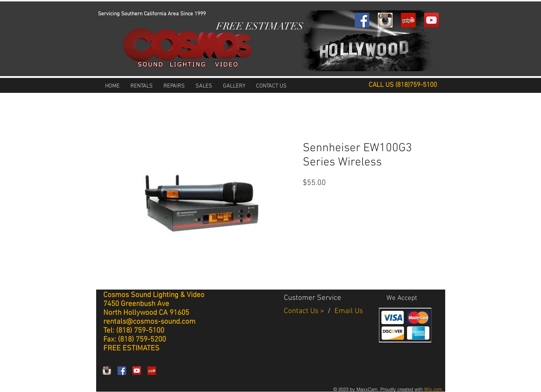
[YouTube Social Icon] (431, 20)
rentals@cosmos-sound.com (149, 322)
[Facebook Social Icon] (362, 20)
